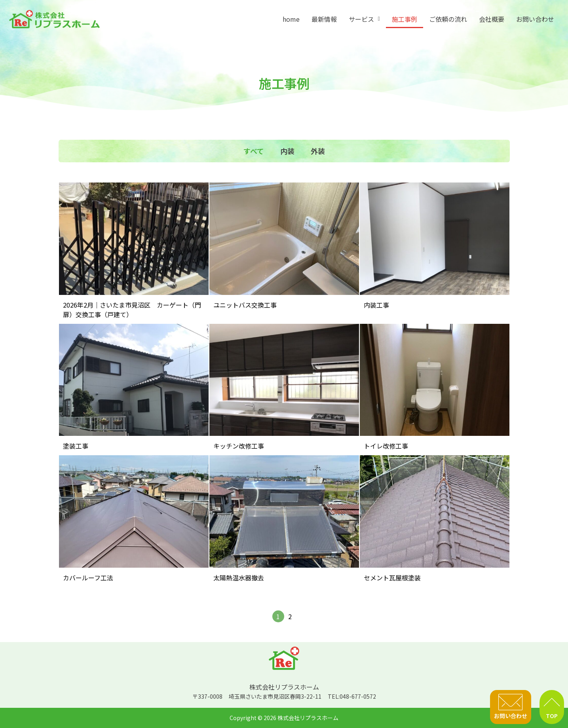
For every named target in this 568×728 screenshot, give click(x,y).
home (291, 19)
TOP (552, 716)
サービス (364, 19)
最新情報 (324, 19)
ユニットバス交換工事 (245, 305)
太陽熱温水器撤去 (239, 578)
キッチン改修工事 (239, 446)
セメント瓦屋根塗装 (392, 578)
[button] (364, 19)
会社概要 (492, 19)
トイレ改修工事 (386, 446)
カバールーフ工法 (88, 578)
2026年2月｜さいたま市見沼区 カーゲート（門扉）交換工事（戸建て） (132, 310)
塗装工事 (76, 446)
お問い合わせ (535, 19)
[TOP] (552, 702)
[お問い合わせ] (511, 702)
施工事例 (405, 19)
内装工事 (376, 305)
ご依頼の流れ (448, 19)
